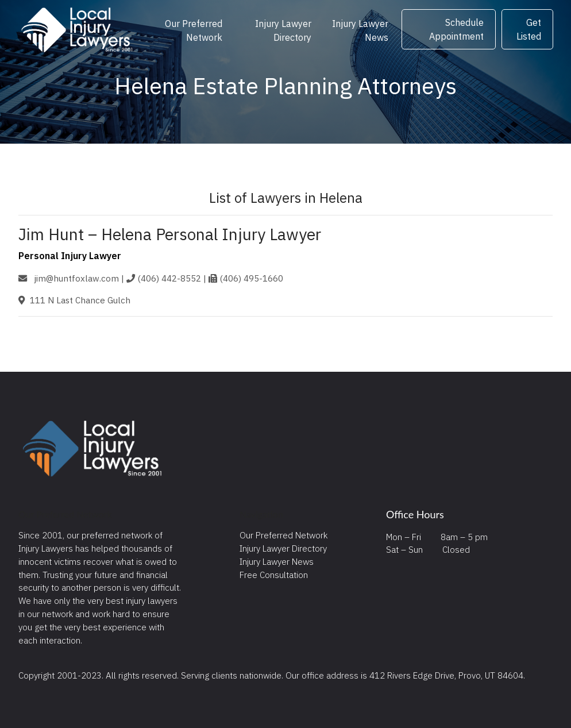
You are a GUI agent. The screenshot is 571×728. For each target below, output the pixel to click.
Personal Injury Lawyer (70, 256)
